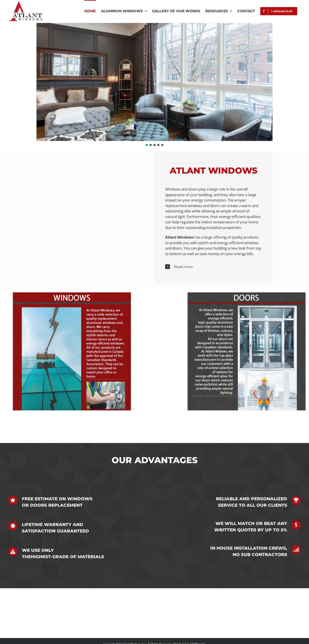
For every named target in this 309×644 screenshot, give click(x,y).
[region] (154, 85)
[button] (147, 145)
